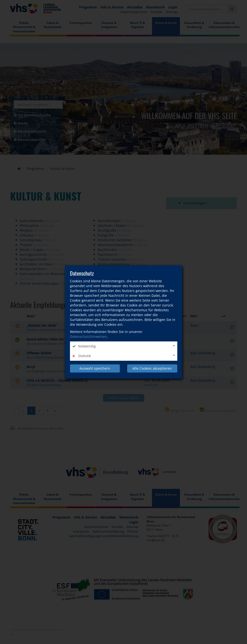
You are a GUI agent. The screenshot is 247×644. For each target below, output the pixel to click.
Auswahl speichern (95, 368)
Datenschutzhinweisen (88, 336)
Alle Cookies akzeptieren (152, 368)
